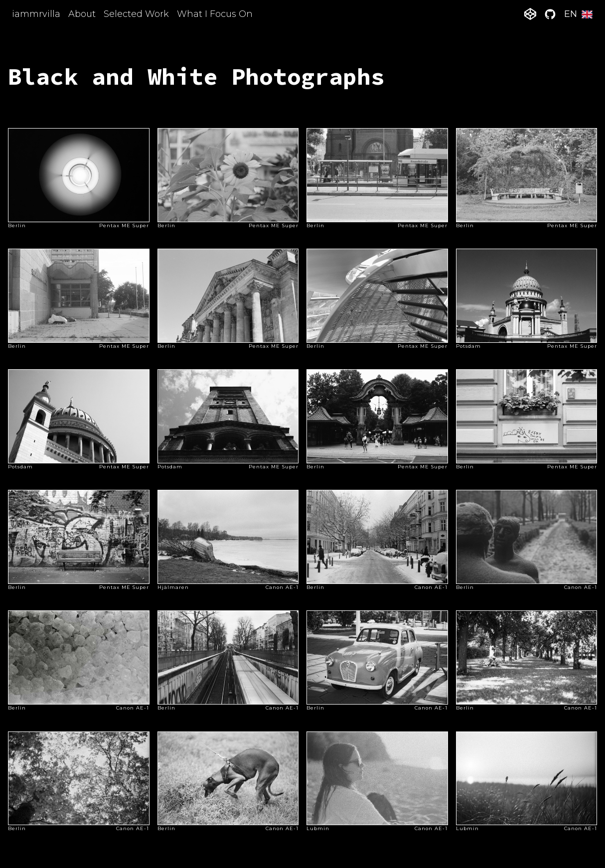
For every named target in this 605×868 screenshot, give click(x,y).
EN (579, 14)
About (82, 14)
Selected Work (136, 14)
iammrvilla (36, 14)
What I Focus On (215, 14)
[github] (550, 14)
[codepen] (530, 14)
